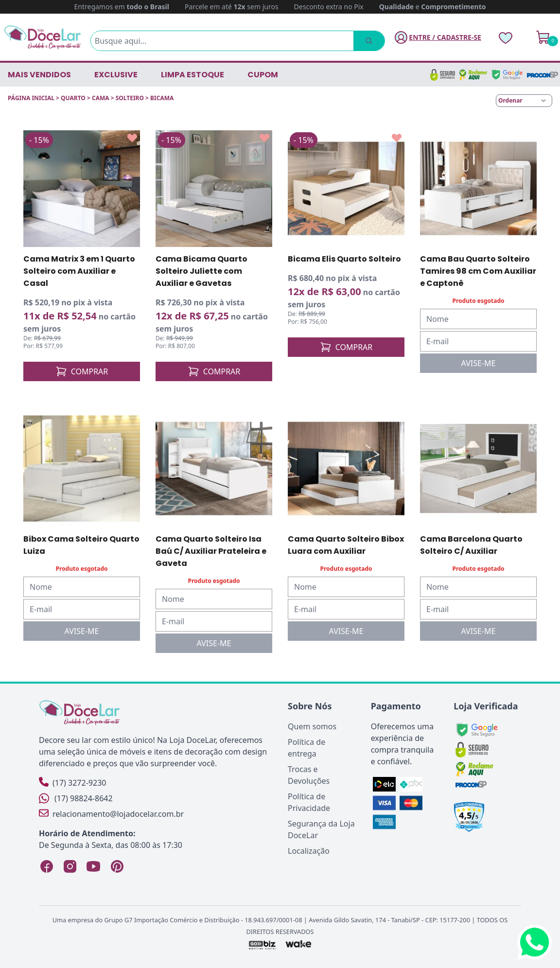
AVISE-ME (479, 363)
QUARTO (73, 98)
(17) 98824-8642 (76, 798)
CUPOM (263, 75)
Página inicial (31, 98)
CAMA (101, 98)
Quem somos (312, 726)
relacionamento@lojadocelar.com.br (111, 814)
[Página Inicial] (43, 37)
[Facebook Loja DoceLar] (47, 866)
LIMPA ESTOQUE (192, 75)
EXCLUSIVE (116, 75)
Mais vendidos (39, 75)
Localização (309, 851)
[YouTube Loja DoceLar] (93, 866)
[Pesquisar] (367, 41)
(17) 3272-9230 (72, 783)
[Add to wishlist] (132, 138)
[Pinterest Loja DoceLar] (117, 866)
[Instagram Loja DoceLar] (70, 866)
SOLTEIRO (130, 98)
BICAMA (162, 98)
